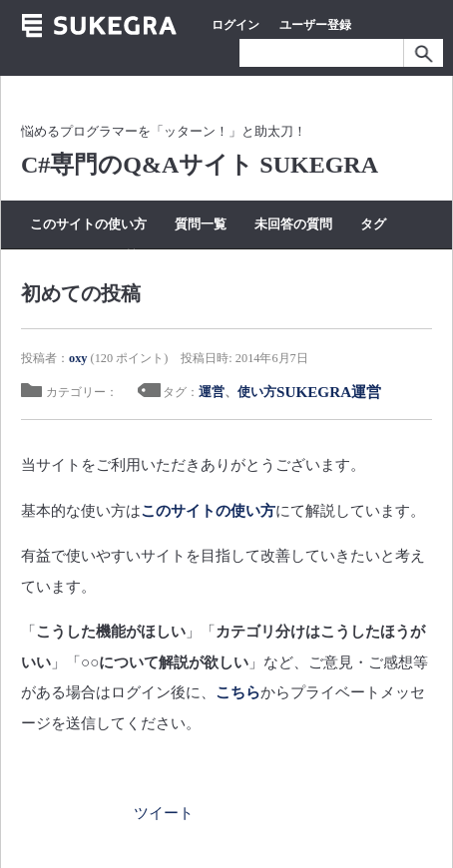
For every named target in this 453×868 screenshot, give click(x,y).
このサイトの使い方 (88, 224)
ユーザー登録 (315, 25)
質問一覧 (201, 224)
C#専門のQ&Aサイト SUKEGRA (200, 165)
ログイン (235, 25)
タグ (373, 224)
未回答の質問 (293, 224)
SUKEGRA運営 (329, 392)
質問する (149, 256)
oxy (78, 358)
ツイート (164, 813)
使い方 (257, 392)
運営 (212, 392)
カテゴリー (62, 256)
